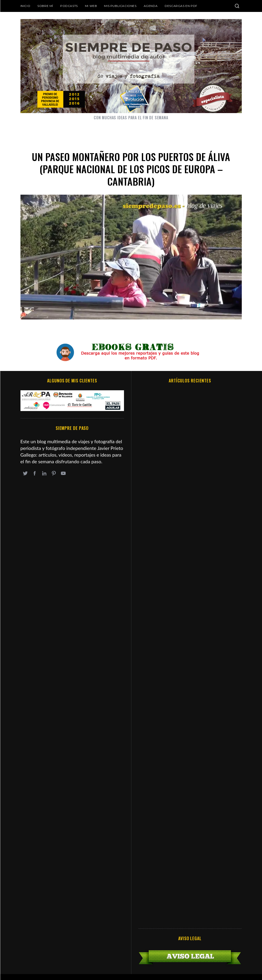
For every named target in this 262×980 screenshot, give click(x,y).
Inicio (25, 6)
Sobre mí (45, 6)
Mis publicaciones (120, 6)
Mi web (91, 6)
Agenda (151, 6)
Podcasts (69, 6)
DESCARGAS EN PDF (181, 6)
